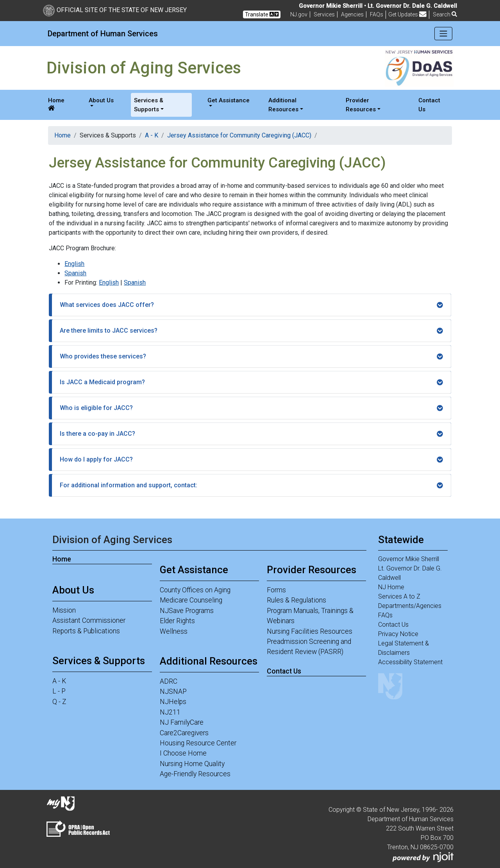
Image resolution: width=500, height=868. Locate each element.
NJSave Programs (187, 611)
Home (56, 104)
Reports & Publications (86, 631)
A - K (152, 135)
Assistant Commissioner (89, 620)
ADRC (169, 681)
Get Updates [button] (407, 14)
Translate (262, 14)
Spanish (75, 273)
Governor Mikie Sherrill (409, 559)
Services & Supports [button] (149, 105)
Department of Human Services (103, 34)
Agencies (352, 14)
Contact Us (429, 105)
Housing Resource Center (198, 743)
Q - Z (59, 702)
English (74, 264)
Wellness (174, 631)
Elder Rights (177, 621)
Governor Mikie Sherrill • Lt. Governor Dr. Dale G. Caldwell (378, 6)
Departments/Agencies (410, 606)
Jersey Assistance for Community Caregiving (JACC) (239, 135)
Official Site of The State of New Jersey (115, 10)
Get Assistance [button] (229, 100)
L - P (59, 691)
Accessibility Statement (410, 662)
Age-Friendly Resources (195, 774)
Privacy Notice (398, 634)
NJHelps (173, 702)
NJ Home (391, 587)
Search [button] (445, 14)
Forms (276, 590)
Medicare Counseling (191, 600)
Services (324, 14)
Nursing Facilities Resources (310, 631)
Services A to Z (399, 596)
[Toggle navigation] (444, 34)
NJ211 (170, 712)
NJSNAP (173, 692)
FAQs (385, 615)
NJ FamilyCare (182, 722)
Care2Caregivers (184, 733)
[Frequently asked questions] (377, 14)
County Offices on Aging (195, 590)
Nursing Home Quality (192, 764)
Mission (64, 610)
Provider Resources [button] (361, 105)
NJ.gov (299, 14)
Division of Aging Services (112, 540)
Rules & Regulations (296, 600)
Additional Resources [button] (283, 105)
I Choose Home (183, 753)
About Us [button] (101, 100)
